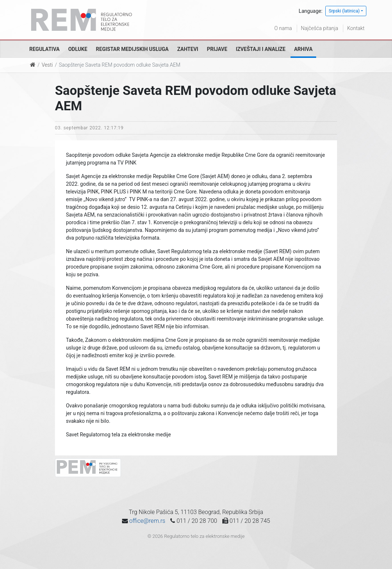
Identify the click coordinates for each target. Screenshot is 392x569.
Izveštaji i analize (261, 49)
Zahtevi (188, 49)
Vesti (47, 65)
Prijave (217, 49)
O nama (283, 28)
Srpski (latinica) (344, 11)
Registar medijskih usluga (132, 49)
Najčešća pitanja (319, 28)
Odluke (78, 49)
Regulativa (45, 49)
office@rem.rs (147, 521)
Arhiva (303, 49)
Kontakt (356, 28)
